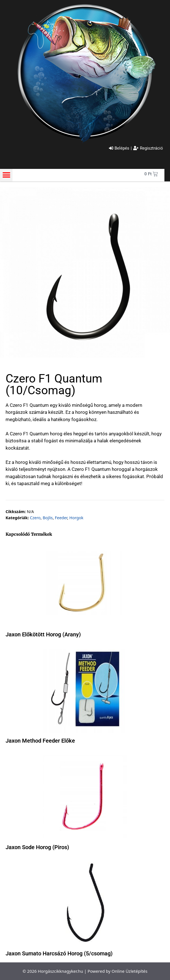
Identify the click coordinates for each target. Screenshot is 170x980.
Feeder (61, 518)
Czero (35, 518)
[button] (6, 175)
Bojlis (48, 518)
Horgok (76, 518)
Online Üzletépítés (129, 971)
